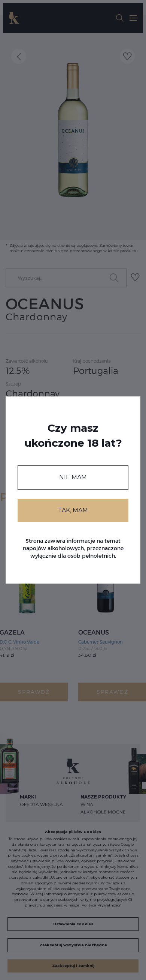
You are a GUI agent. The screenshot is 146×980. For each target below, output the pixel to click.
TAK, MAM (73, 510)
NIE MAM (73, 477)
